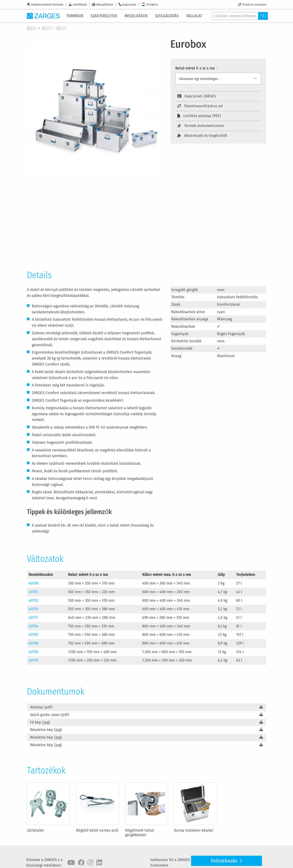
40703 (33, 609)
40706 (33, 643)
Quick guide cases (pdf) (50, 715)
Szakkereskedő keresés (47, 5)
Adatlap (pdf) (41, 707)
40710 (33, 660)
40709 (33, 652)
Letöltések (80, 5)
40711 (33, 618)
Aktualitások (105, 5)
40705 (33, 635)
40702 (33, 601)
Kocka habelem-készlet (194, 830)
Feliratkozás (225, 861)
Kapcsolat (129, 5)
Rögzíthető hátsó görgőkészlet (140, 833)
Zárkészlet (35, 830)
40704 (33, 626)
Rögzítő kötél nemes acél (97, 830)
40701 (33, 592)
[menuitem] (76, 16)
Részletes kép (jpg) (46, 730)
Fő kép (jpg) (40, 722)
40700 (33, 583)
